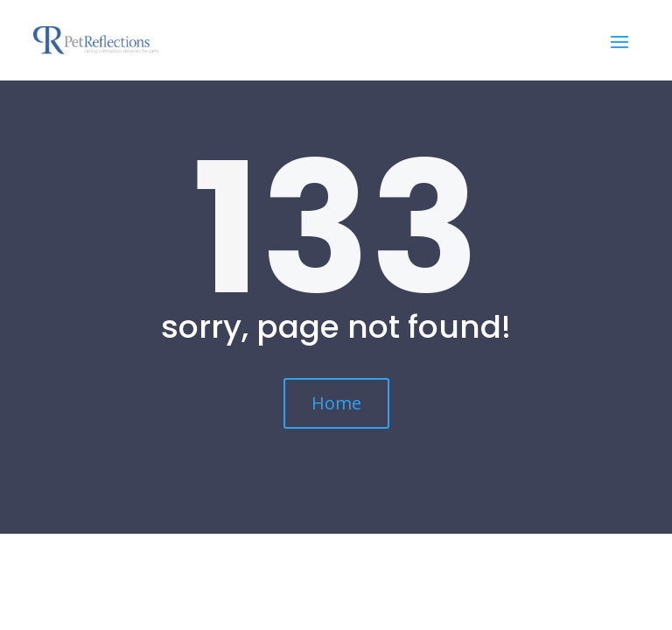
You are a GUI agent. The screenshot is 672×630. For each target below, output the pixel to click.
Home (336, 403)
